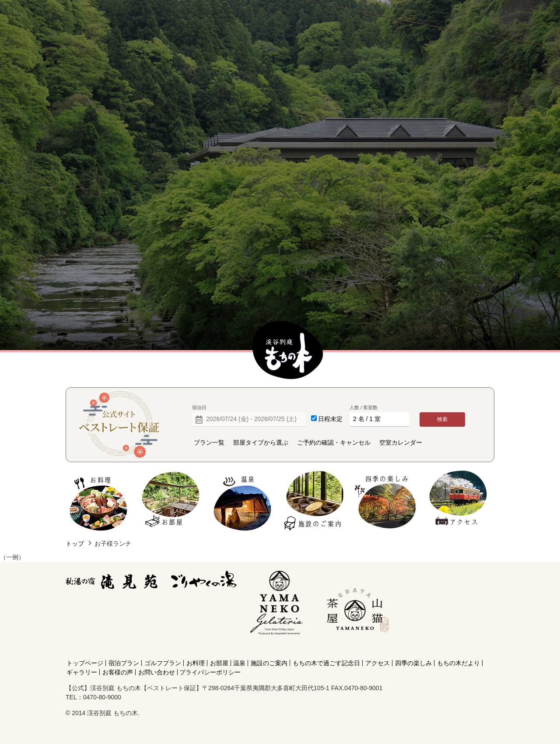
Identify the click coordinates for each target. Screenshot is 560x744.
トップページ (85, 663)
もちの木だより (458, 663)
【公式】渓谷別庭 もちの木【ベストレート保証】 (288, 351)
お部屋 (170, 501)
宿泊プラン (124, 663)
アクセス (458, 501)
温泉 (243, 501)
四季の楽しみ (386, 501)
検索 (442, 419)
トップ (75, 544)
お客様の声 (118, 672)
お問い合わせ (157, 672)
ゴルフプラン (163, 663)
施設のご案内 (314, 501)
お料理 (99, 501)
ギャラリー (82, 672)
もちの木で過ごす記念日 (326, 663)
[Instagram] (356, 647)
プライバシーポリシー (210, 672)
